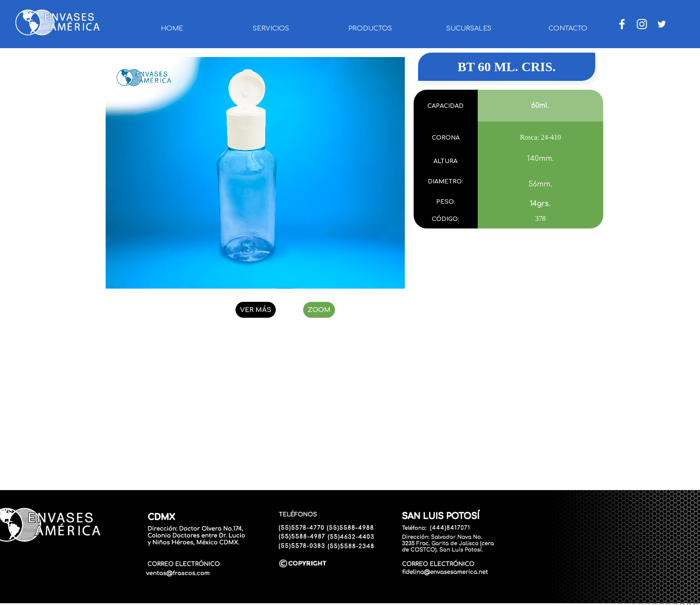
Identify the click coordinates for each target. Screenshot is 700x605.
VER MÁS (256, 310)
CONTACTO (568, 28)
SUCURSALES (469, 28)
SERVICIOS (271, 28)
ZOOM (319, 310)
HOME (172, 28)
